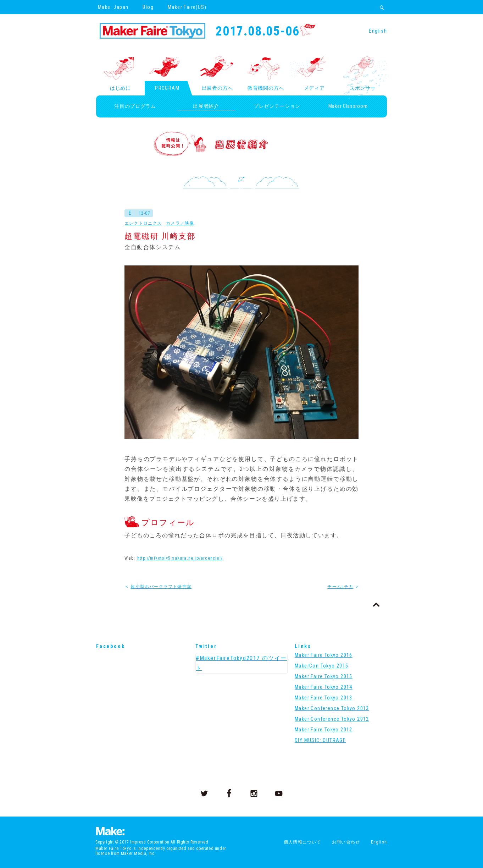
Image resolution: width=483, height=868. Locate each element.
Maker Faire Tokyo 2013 (324, 698)
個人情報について (302, 842)
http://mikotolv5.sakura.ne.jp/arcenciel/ (180, 558)
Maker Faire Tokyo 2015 (324, 676)
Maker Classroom (348, 106)
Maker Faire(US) (187, 7)
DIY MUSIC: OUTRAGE (320, 740)
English (378, 31)
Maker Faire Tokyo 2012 (324, 730)
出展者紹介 (206, 106)
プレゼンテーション (277, 106)
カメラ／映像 (180, 223)
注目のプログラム (135, 106)
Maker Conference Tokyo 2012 (332, 719)
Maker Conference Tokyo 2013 (332, 708)
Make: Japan (113, 7)
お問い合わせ (346, 842)
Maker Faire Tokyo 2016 (324, 655)
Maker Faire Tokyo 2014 (324, 687)
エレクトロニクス (143, 223)
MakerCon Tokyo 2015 (322, 666)
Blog (148, 7)
